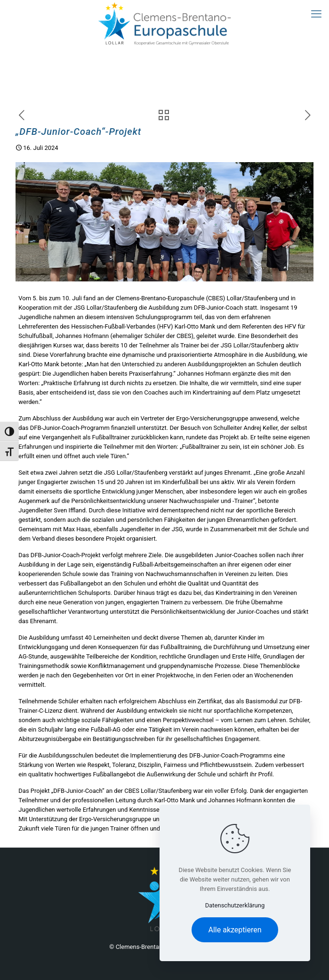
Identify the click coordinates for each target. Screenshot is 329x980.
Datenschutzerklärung (235, 905)
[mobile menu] (316, 14)
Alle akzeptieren (235, 930)
